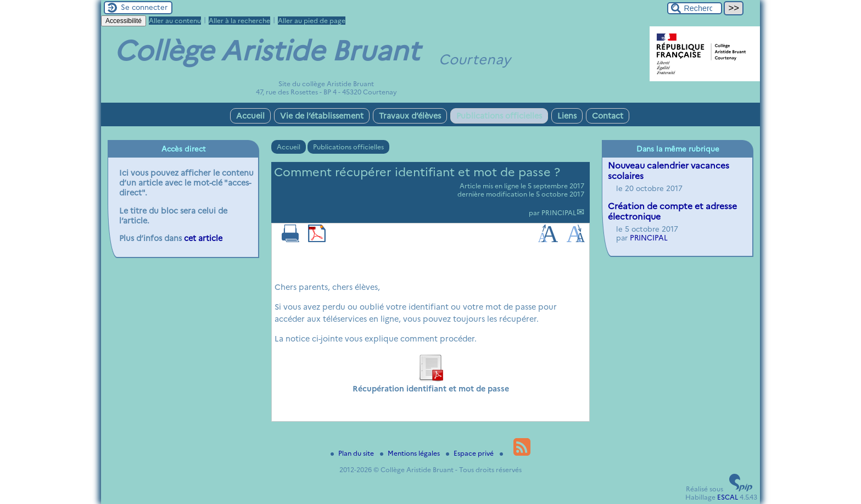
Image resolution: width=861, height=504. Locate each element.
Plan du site (353, 453)
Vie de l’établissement (322, 116)
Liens (567, 116)
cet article (203, 238)
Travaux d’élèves (410, 116)
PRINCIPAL (559, 213)
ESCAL (728, 497)
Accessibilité (124, 21)
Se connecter (144, 7)
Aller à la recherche (239, 21)
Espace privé (471, 453)
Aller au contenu (175, 21)
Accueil (250, 116)
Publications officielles (499, 116)
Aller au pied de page (312, 21)
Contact (608, 116)
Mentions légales (411, 453)
